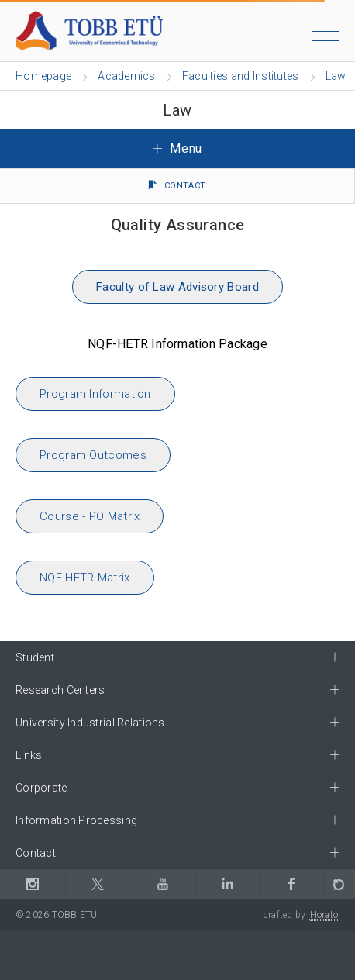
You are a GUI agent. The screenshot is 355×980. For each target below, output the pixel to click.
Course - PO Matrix (90, 516)
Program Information (95, 394)
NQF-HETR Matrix (85, 578)
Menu (177, 148)
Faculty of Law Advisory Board (177, 287)
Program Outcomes (93, 455)
